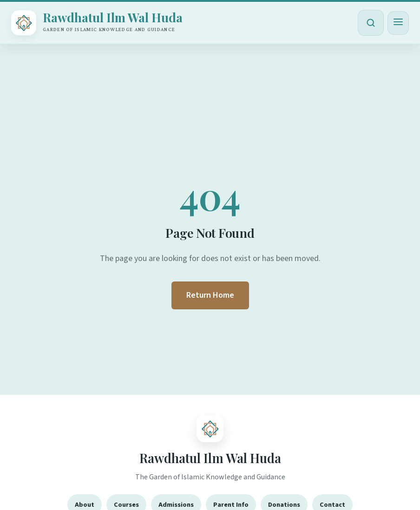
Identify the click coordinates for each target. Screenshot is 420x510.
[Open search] (371, 23)
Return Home (210, 295)
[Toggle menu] (398, 23)
